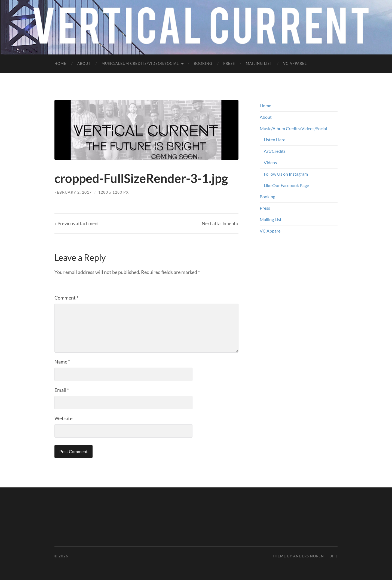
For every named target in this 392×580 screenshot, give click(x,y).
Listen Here (275, 140)
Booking (203, 63)
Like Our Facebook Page (286, 185)
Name (62, 362)
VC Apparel (295, 63)
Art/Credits (275, 151)
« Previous (77, 223)
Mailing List (259, 63)
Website (63, 418)
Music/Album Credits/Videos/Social (140, 63)
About (84, 63)
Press (229, 63)
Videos (270, 162)
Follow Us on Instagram (286, 174)
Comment (66, 298)
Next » (220, 223)
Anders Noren (309, 556)
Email (62, 390)
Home (60, 63)
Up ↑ (333, 556)
